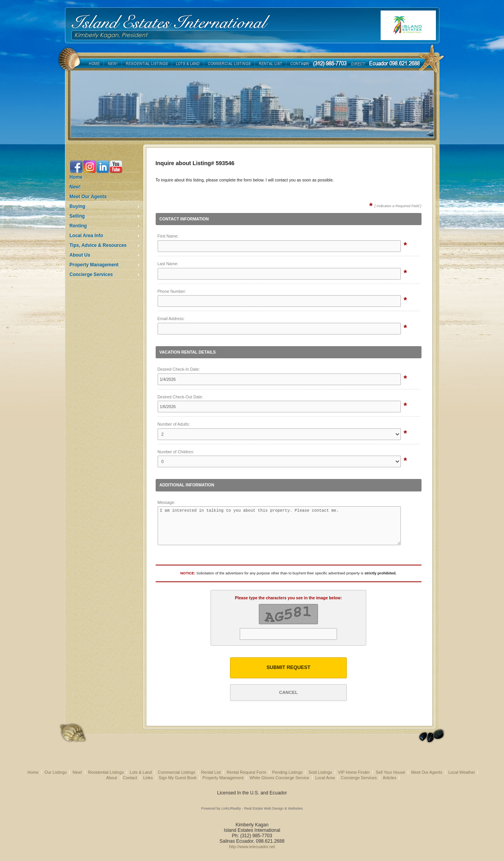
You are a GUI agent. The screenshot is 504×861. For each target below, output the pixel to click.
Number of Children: (176, 452)
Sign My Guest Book (178, 778)
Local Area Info (86, 236)
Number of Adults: (174, 424)
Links (148, 778)
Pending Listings (287, 772)
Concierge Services (91, 275)
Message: (167, 502)
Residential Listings (106, 772)
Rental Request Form (247, 772)
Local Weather (462, 772)
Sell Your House (390, 772)
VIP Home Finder (354, 772)
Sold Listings (320, 772)
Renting (78, 226)
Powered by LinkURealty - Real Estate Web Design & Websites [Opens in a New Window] (252, 808)
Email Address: (171, 319)
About (112, 778)
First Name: (168, 236)
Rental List (211, 772)
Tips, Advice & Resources (98, 245)
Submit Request (289, 667)
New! (75, 187)
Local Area (325, 778)
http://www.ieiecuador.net (252, 847)
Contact (130, 778)
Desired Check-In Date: (179, 369)
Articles (389, 778)
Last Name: (168, 264)
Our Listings (55, 772)
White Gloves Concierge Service (279, 778)
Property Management (94, 265)
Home (76, 177)
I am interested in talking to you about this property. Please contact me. (279, 526)
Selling (77, 216)
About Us (80, 255)
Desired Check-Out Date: (180, 397)
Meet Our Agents (88, 197)
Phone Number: (172, 291)
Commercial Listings (177, 772)
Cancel (288, 692)
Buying (78, 206)
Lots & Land (141, 772)
